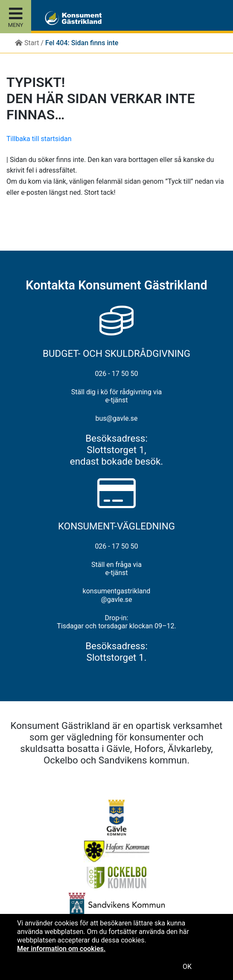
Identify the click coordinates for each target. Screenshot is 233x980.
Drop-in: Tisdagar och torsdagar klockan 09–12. (116, 622)
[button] (52, 15)
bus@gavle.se (116, 418)
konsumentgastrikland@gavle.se (117, 595)
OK (187, 967)
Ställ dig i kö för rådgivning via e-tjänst (117, 396)
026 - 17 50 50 (116, 374)
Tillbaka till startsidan (39, 139)
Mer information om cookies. (61, 949)
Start (27, 43)
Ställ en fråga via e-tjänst (116, 569)
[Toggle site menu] (16, 17)
